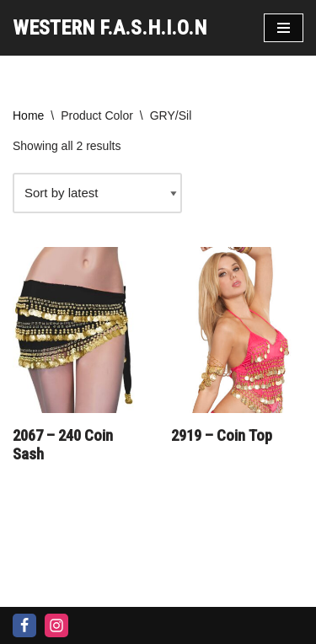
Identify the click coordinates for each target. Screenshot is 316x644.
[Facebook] (24, 625)
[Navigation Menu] (284, 28)
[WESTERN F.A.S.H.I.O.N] (110, 28)
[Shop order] (97, 193)
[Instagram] (56, 625)
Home (28, 115)
